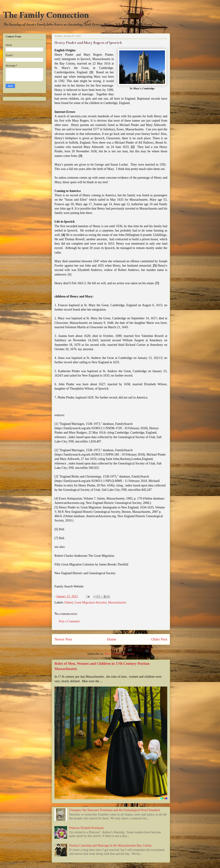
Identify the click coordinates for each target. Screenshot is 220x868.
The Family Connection (46, 15)
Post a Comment (69, 621)
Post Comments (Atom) (120, 654)
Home (112, 639)
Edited (69, 602)
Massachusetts (117, 602)
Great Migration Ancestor (90, 602)
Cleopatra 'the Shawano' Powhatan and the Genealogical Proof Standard (114, 810)
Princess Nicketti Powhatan (86, 828)
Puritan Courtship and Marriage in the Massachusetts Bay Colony (110, 845)
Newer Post (63, 639)
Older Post (159, 639)
